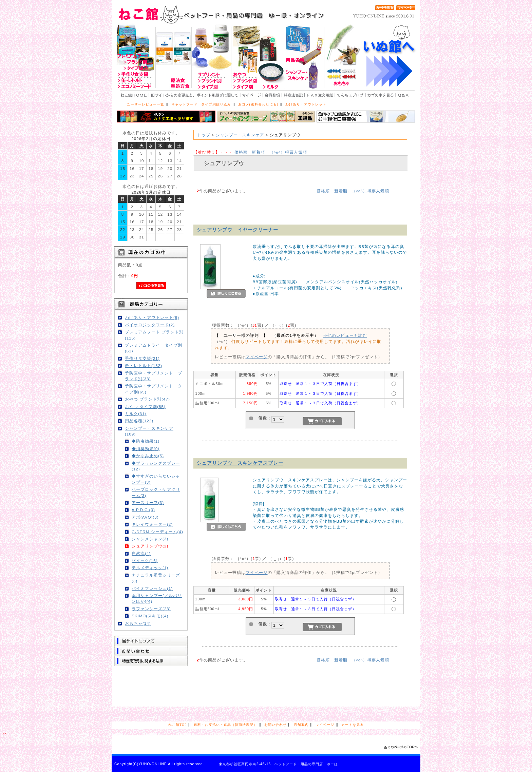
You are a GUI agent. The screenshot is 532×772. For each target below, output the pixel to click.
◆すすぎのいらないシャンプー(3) (156, 479)
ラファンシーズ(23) (151, 609)
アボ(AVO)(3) (145, 517)
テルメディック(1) (150, 568)
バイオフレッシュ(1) (152, 588)
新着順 (258, 152)
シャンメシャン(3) (150, 539)
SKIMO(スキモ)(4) (150, 616)
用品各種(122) (139, 421)
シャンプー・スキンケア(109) (149, 431)
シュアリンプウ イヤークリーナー (237, 230)
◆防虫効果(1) (146, 441)
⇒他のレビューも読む (345, 335)
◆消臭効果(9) (146, 449)
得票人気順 (288, 152)
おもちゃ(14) (138, 623)
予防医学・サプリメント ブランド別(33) (154, 376)
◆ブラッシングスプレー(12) (156, 466)
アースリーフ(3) (148, 503)
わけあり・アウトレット (306, 104)
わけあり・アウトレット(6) (152, 317)
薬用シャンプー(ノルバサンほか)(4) (157, 598)
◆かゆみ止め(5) (148, 456)
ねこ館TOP (177, 725)
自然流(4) (141, 553)
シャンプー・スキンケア (240, 135)
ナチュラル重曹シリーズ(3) (156, 578)
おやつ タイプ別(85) (145, 407)
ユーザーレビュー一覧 (146, 104)
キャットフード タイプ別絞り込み (201, 104)
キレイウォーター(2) (152, 524)
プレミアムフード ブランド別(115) (154, 335)
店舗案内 (301, 725)
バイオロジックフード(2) (150, 325)
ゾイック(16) (145, 561)
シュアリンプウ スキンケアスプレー (240, 463)
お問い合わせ (275, 725)
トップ (204, 135)
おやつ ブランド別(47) (147, 399)
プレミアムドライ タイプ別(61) (154, 348)
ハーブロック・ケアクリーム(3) (156, 492)
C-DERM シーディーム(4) (157, 532)
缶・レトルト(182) (144, 365)
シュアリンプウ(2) (150, 546)
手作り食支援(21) (142, 358)
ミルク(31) (136, 414)
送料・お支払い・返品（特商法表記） (225, 725)
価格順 (241, 152)
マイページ (257, 357)
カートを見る (353, 725)
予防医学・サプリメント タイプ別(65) (154, 389)
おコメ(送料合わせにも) (258, 104)
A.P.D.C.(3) (143, 510)
